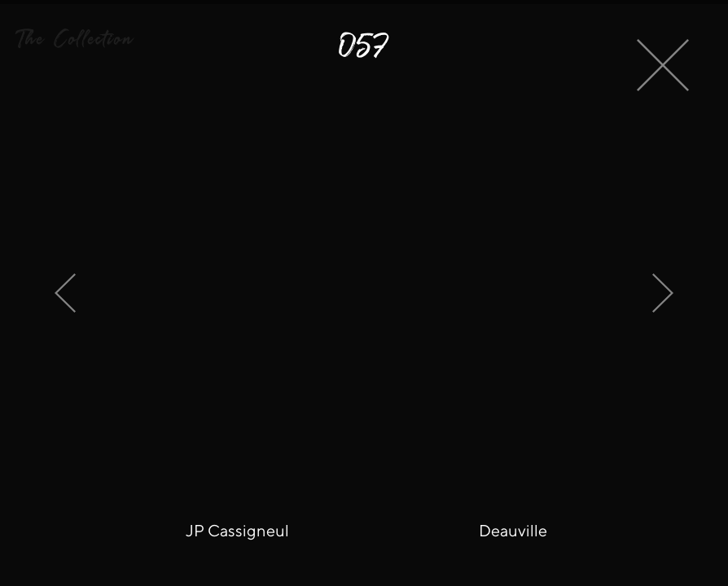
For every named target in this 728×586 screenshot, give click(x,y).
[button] (74, 39)
